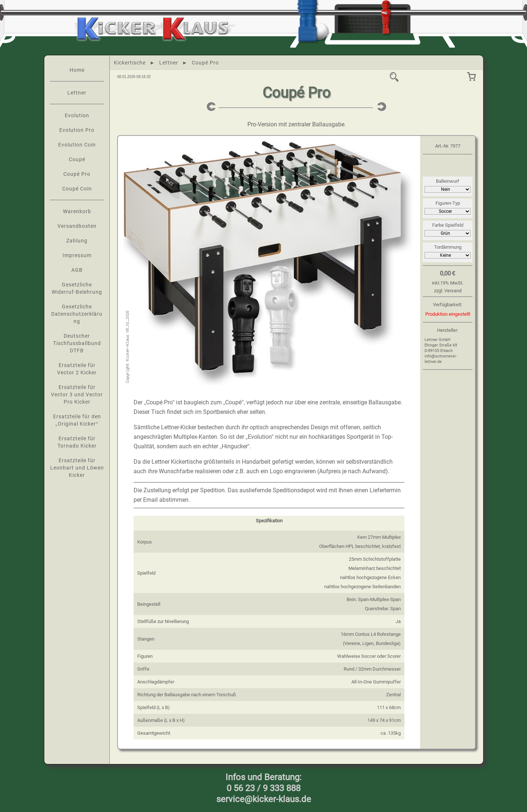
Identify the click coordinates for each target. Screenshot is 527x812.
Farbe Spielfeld (448, 225)
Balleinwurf (448, 181)
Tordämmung (448, 247)
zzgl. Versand (448, 291)
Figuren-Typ (448, 203)
